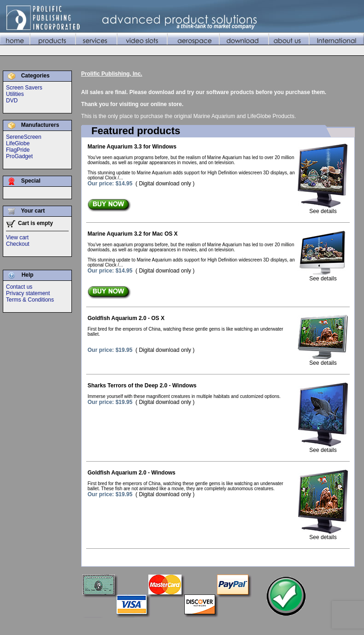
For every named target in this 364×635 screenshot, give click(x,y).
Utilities (15, 94)
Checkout (18, 244)
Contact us (19, 287)
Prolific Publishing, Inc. (112, 74)
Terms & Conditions (30, 300)
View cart (17, 237)
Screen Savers (24, 88)
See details (323, 209)
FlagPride (18, 150)
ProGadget (19, 156)
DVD (12, 101)
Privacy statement (28, 293)
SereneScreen (24, 137)
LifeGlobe (18, 143)
